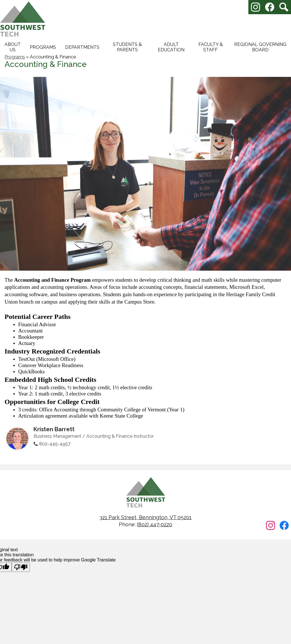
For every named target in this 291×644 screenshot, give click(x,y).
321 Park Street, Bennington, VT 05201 (145, 517)
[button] (13, 47)
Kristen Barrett (54, 429)
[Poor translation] (21, 567)
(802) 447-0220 (155, 524)
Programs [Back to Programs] (15, 57)
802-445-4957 (55, 444)
